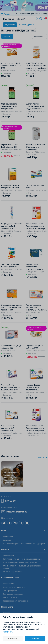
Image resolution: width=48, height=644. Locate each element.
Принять (35, 638)
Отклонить (13, 638)
